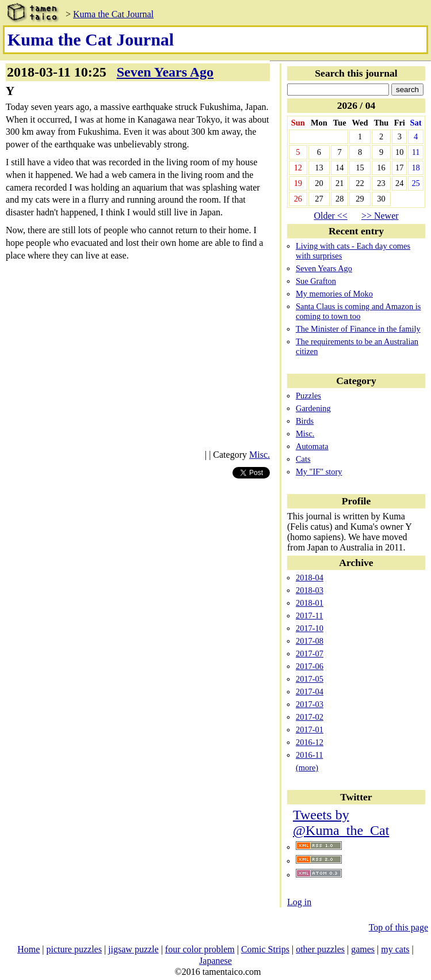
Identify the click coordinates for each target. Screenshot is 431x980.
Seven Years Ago (165, 72)
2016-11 (309, 755)
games (363, 949)
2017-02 (310, 717)
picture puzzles (74, 949)
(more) (307, 768)
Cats (303, 459)
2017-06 (310, 666)
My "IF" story (319, 472)
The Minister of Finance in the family (358, 329)
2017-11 (309, 616)
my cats (395, 949)
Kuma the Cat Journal (113, 14)
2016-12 (310, 742)
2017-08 (310, 641)
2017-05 (310, 679)
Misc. (260, 455)
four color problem (200, 949)
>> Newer (380, 216)
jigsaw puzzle (134, 949)
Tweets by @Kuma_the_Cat (341, 823)
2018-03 (310, 590)
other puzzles (320, 949)
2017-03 (310, 704)
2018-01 (310, 603)
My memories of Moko (334, 294)
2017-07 (310, 654)
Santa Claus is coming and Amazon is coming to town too (358, 311)
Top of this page (398, 927)
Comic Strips (265, 949)
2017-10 (310, 628)
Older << (330, 216)
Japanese (215, 961)
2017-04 (310, 692)
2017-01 (310, 730)
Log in (299, 902)
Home (28, 949)
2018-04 (310, 578)
